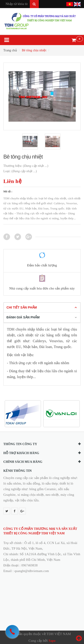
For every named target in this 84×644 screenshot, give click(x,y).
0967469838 (30, 565)
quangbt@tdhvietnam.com (32, 571)
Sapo (52, 641)
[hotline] (12, 632)
